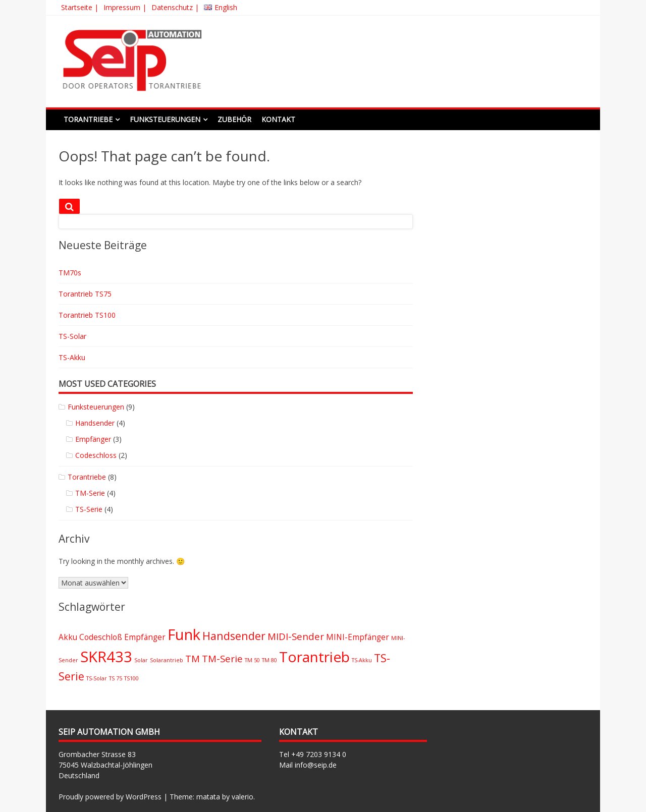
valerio (243, 797)
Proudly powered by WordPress (110, 797)
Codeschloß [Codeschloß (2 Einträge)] (101, 637)
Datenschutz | (175, 7)
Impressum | (125, 7)
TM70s (70, 273)
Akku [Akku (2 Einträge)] (68, 637)
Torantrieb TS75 (85, 294)
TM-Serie (90, 493)
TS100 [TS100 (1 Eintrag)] (131, 678)
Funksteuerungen (165, 119)
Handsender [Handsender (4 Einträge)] (234, 636)
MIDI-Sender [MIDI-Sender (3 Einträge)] (296, 636)
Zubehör (234, 119)
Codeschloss (96, 455)
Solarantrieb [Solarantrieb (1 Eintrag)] (167, 660)
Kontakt (278, 119)
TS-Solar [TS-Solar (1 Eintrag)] (97, 678)
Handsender (95, 423)
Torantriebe (88, 119)
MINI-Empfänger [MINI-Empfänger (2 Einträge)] (358, 637)
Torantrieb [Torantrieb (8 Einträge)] (314, 657)
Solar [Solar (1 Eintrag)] (141, 660)
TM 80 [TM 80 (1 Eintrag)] (270, 660)
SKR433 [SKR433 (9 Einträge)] (106, 657)
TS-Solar (72, 336)
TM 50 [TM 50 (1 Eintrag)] (252, 660)
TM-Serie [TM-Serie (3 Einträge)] (222, 658)
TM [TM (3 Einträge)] (193, 658)
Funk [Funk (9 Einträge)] (184, 634)
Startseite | (80, 7)
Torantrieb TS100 (87, 315)
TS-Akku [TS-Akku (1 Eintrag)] (362, 660)
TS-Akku (72, 357)
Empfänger (93, 439)
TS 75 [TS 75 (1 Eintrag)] (116, 678)
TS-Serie (89, 509)
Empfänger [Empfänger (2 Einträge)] (145, 637)
